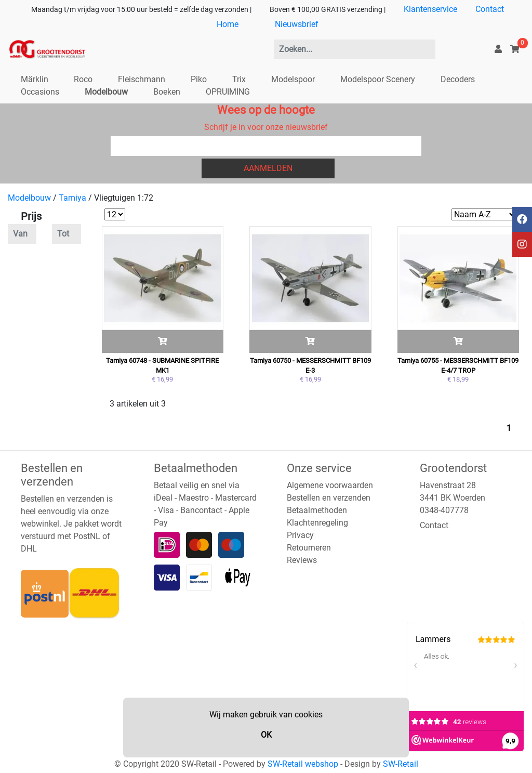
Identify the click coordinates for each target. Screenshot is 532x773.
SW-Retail (401, 764)
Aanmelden (268, 168)
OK (266, 735)
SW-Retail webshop (303, 764)
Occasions (40, 92)
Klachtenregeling (317, 523)
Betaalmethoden (317, 510)
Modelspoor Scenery (378, 79)
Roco (83, 79)
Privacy (300, 535)
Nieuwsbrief (297, 24)
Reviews (302, 560)
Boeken (167, 92)
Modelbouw (106, 92)
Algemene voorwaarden (330, 485)
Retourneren (309, 548)
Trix (239, 79)
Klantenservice (430, 9)
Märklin (35, 79)
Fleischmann (142, 79)
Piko (199, 79)
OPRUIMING (228, 92)
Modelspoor (293, 79)
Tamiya (72, 198)
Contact (490, 9)
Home (228, 24)
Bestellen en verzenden (329, 498)
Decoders (458, 79)
